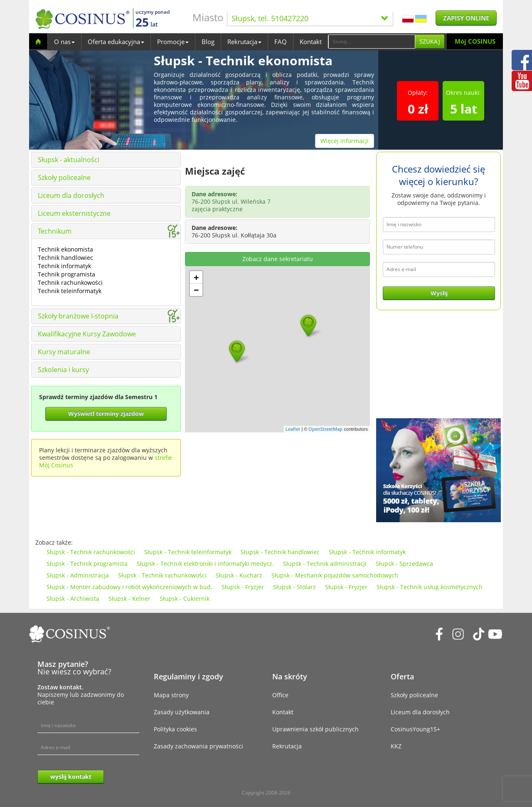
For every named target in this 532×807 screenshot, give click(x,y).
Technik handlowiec (65, 258)
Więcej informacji (345, 141)
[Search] (372, 42)
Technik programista (66, 274)
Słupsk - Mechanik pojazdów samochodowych (335, 575)
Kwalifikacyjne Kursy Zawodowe (87, 334)
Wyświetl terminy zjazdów (106, 413)
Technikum (55, 231)
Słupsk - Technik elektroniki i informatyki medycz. (205, 564)
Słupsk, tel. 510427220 (310, 18)
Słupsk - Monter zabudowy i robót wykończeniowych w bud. (129, 587)
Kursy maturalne (64, 352)
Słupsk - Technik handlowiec (280, 552)
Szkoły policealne (64, 178)
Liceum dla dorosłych (71, 195)
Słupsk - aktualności (69, 160)
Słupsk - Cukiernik (185, 598)
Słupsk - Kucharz (239, 575)
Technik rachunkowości (70, 283)
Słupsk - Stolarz (294, 587)
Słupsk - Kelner (129, 598)
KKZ (396, 746)
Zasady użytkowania (182, 712)
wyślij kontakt (71, 776)
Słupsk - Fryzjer (243, 587)
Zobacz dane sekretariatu (278, 259)
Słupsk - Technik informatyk (367, 552)
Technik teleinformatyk (70, 291)
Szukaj (430, 41)
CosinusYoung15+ (415, 729)
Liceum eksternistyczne (74, 213)
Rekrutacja (244, 42)
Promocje (173, 42)
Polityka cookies (175, 729)
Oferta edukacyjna (116, 42)
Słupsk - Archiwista (73, 598)
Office (280, 695)
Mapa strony (171, 695)
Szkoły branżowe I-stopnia (78, 316)
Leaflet (293, 429)
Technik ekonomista (65, 249)
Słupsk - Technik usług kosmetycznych (430, 587)
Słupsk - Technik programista (87, 564)
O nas (64, 42)
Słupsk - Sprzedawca (404, 564)
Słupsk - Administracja (78, 575)
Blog (208, 42)
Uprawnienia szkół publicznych (315, 729)
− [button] (196, 290)
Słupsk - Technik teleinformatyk (188, 552)
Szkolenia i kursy (63, 370)
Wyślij (439, 293)
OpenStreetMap (325, 429)
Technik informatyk (64, 266)
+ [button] (196, 277)
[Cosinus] (82, 19)
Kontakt (311, 42)
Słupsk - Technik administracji (325, 564)
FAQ (281, 42)
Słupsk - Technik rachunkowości (91, 552)
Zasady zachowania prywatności (198, 746)
